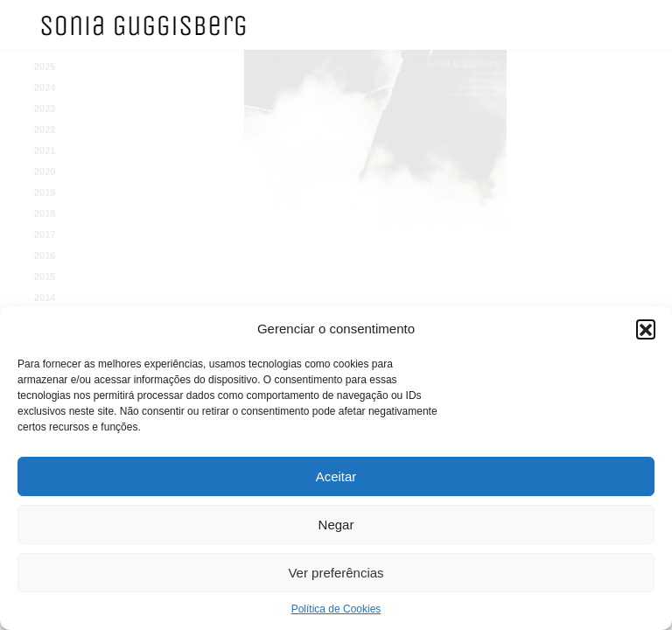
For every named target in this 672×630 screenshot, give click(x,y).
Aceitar (336, 476)
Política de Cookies (336, 609)
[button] (646, 329)
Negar (336, 525)
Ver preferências (336, 573)
